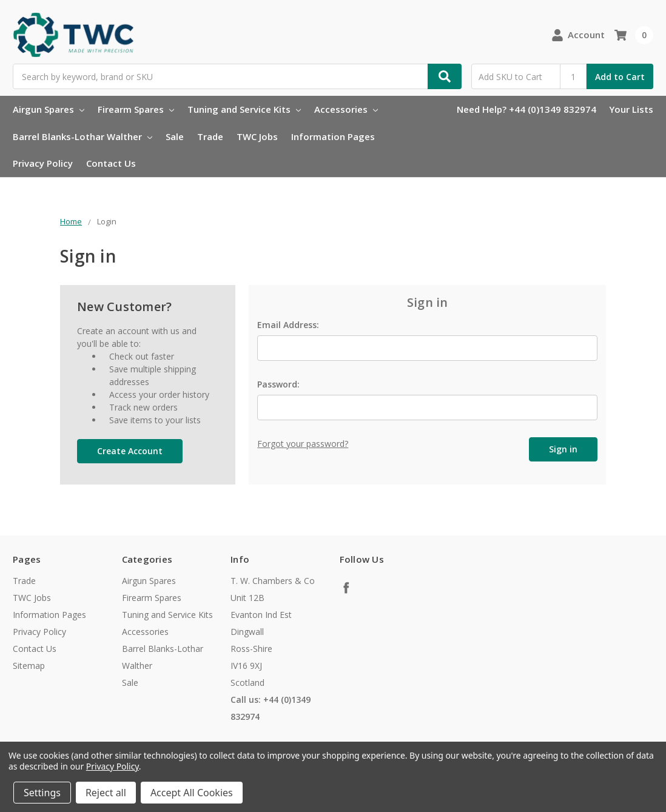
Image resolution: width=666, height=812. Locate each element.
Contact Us (111, 163)
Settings (42, 793)
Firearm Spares (136, 109)
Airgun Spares (49, 109)
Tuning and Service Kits (244, 109)
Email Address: (288, 325)
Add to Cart (620, 77)
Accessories (346, 109)
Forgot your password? (303, 444)
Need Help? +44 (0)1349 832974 (526, 109)
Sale (175, 136)
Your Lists (631, 109)
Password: (278, 384)
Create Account (130, 451)
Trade (210, 136)
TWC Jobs (257, 136)
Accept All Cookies (192, 793)
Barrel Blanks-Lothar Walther (82, 136)
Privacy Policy (43, 163)
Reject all (106, 793)
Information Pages (333, 136)
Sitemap (29, 666)
